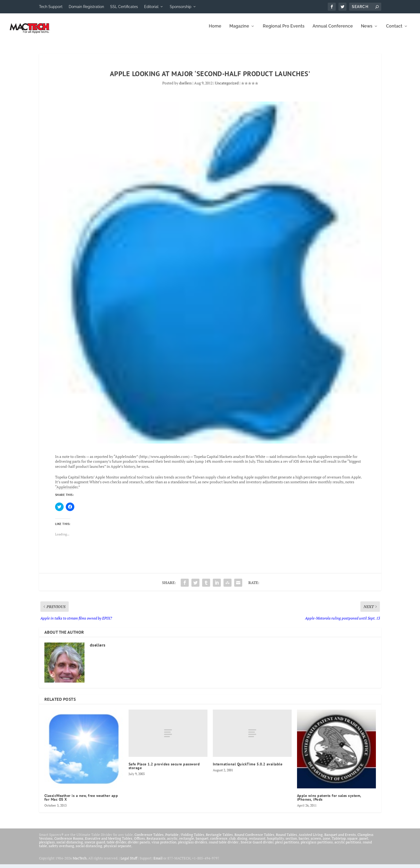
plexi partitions (287, 846)
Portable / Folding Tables (185, 838)
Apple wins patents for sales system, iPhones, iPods (329, 801)
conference (219, 842)
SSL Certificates (124, 7)
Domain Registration (86, 7)
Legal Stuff (129, 862)
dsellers (185, 87)
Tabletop (339, 842)
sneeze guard (95, 846)
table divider (116, 846)
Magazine (239, 30)
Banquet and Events (340, 838)
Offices (139, 842)
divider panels (139, 846)
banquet (202, 842)
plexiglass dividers (193, 846)
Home (215, 30)
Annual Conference (333, 30)
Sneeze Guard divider (257, 846)
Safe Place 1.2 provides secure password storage (164, 770)
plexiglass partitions (317, 846)
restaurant (257, 842)
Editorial (151, 7)
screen (316, 842)
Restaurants (156, 842)
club (232, 842)
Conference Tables (149, 838)
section (291, 842)
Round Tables (286, 838)
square (352, 842)
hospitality (275, 842)
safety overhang (61, 850)
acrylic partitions (348, 846)
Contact (394, 30)
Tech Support (51, 7)
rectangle (187, 842)
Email (158, 862)
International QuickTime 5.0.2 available (248, 768)
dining (242, 842)
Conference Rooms (69, 842)
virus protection (164, 846)
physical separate (117, 850)
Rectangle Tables (219, 838)
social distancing (70, 846)
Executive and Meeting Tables (109, 842)
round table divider (224, 846)
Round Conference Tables (254, 838)
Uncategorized (227, 87)
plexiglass (47, 846)
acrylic (172, 842)
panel (364, 842)
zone (326, 842)
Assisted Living (311, 838)
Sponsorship (181, 7)
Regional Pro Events (284, 30)
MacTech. (80, 862)
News (367, 30)
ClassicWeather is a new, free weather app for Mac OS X (81, 801)
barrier (304, 842)
